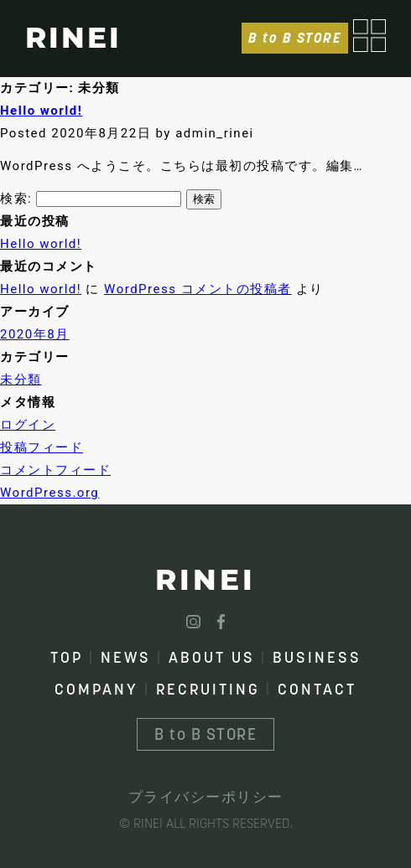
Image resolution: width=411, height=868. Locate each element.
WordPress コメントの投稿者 (198, 289)
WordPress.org (49, 493)
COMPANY (96, 689)
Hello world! (41, 111)
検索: (16, 199)
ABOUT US (212, 657)
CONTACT (317, 689)
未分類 (21, 380)
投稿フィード (42, 447)
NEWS (126, 657)
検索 (204, 199)
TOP (67, 657)
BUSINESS (317, 657)
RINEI (73, 38)
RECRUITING (208, 689)
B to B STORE (295, 38)
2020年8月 (35, 334)
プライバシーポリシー (206, 797)
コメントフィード (55, 470)
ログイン (28, 425)
